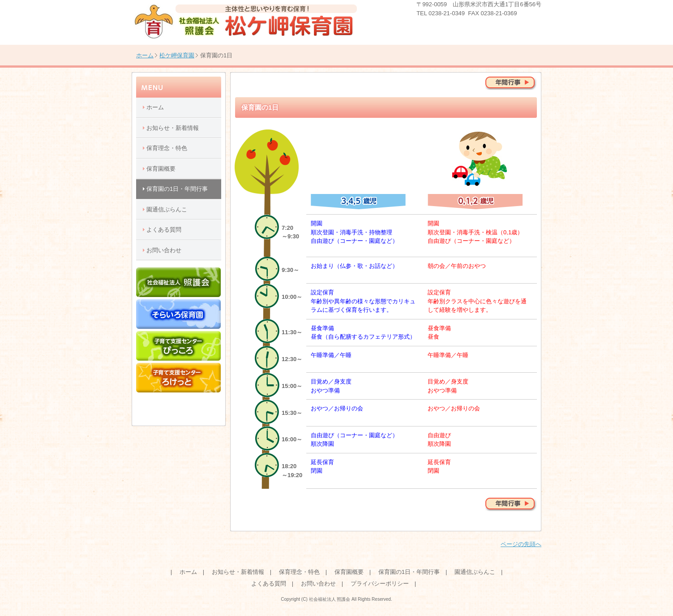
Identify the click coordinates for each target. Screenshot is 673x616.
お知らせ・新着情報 (173, 128)
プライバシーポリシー (380, 584)
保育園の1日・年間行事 (177, 189)
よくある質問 (164, 230)
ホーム (145, 55)
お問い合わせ (164, 250)
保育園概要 (161, 169)
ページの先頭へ (521, 544)
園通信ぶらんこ (167, 209)
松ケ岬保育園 (177, 55)
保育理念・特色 (167, 148)
